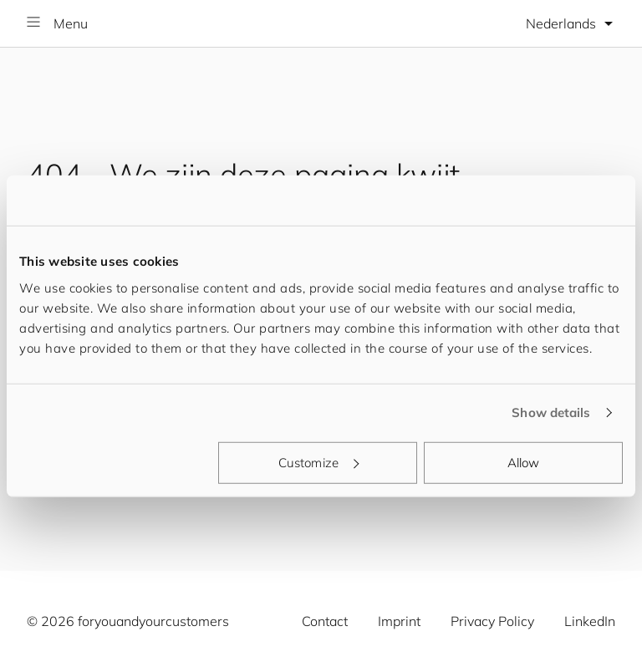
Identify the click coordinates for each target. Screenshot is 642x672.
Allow (524, 462)
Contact (325, 621)
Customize (318, 462)
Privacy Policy (492, 621)
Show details (551, 412)
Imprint (399, 621)
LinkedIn (590, 621)
